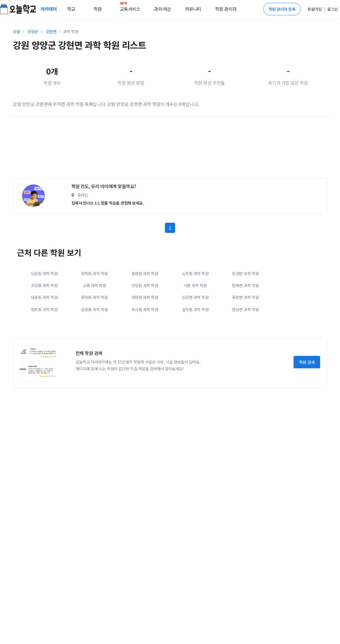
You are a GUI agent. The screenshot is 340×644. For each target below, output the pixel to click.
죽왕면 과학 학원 (246, 297)
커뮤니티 (193, 9)
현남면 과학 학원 (246, 309)
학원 (98, 9)
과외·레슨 (163, 9)
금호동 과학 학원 (94, 309)
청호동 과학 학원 (44, 309)
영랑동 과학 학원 (145, 297)
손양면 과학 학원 (195, 297)
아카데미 (49, 9)
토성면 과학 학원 (246, 273)
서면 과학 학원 (195, 285)
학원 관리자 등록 (282, 9)
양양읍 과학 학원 (145, 285)
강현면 (51, 31)
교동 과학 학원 (94, 285)
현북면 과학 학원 (246, 285)
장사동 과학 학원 (145, 309)
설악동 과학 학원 (195, 309)
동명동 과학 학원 (145, 273)
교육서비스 (130, 8)
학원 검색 (307, 362)
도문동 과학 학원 (44, 273)
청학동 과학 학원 (94, 273)
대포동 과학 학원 (44, 297)
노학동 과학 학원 (195, 273)
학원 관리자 (226, 9)
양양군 (33, 31)
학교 (71, 9)
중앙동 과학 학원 (94, 297)
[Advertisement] (144, 150)
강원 (16, 31)
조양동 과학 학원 (44, 285)
